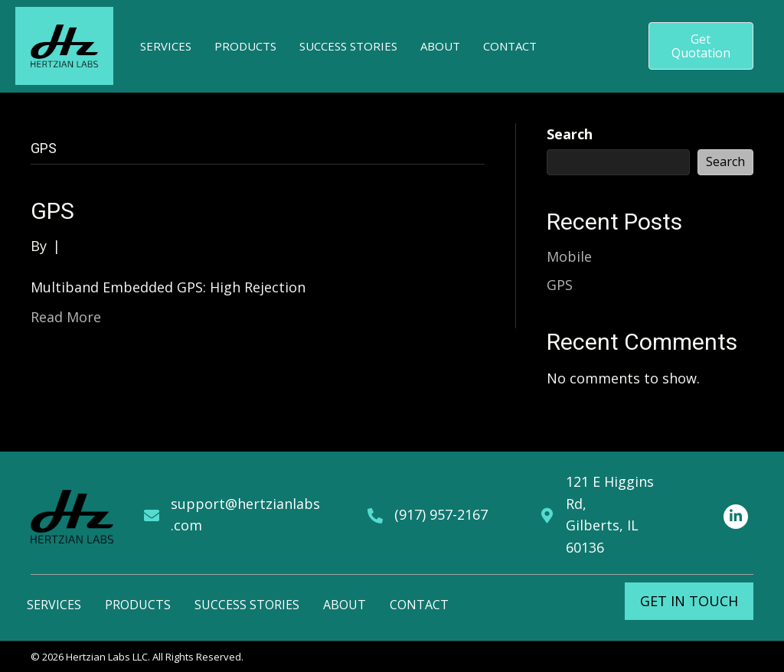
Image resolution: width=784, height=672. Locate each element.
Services (54, 605)
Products (138, 605)
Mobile (569, 256)
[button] (701, 46)
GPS (52, 211)
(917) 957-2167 (441, 514)
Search (570, 134)
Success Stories (247, 605)
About (345, 605)
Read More (66, 317)
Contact (419, 605)
